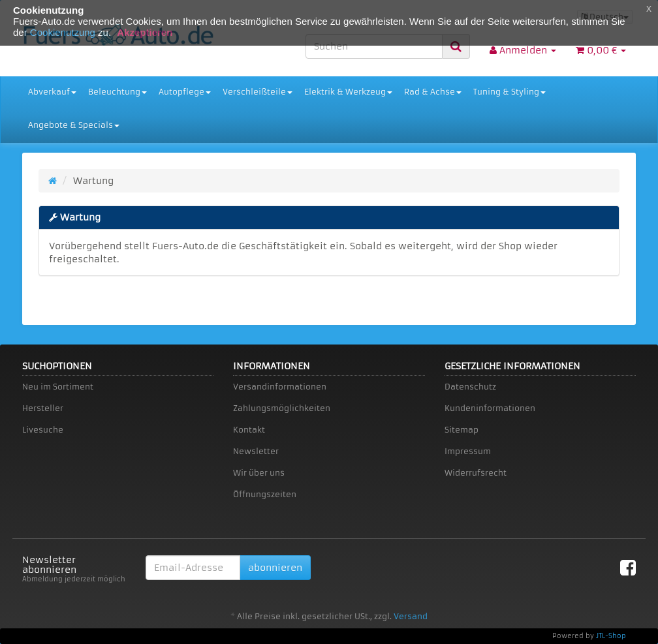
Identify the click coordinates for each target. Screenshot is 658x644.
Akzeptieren (145, 32)
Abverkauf (52, 92)
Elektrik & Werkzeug (348, 92)
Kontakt (249, 430)
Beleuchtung (117, 92)
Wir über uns (259, 473)
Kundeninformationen (490, 408)
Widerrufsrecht (476, 473)
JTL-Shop (611, 636)
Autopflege (185, 92)
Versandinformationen (280, 387)
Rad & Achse (433, 92)
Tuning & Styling (509, 92)
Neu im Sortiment (58, 387)
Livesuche (43, 430)
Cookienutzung (63, 32)
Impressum (468, 451)
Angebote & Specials (74, 125)
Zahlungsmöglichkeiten (282, 408)
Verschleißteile (258, 92)
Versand (411, 616)
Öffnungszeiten (265, 494)
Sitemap (462, 430)
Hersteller (43, 408)
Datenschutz (470, 387)
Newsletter (256, 451)
